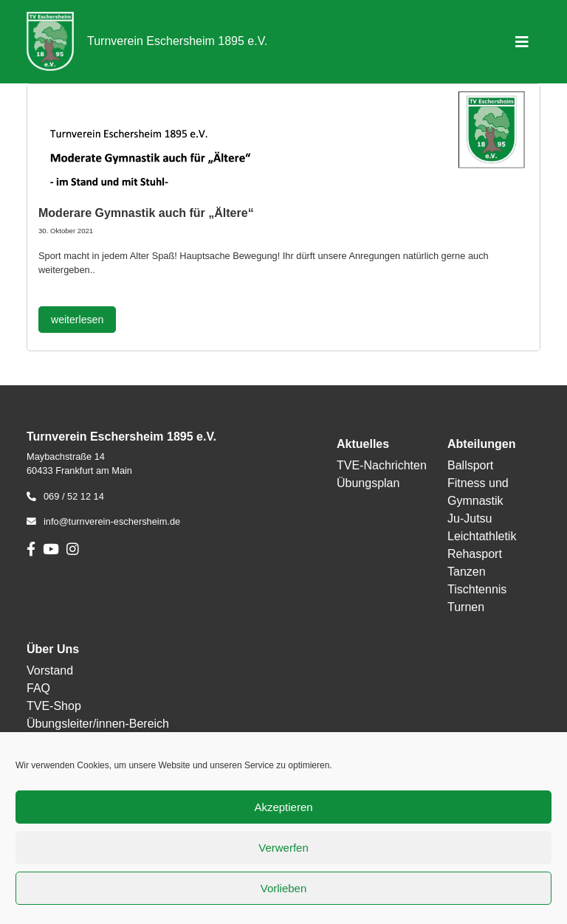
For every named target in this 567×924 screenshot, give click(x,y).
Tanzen (467, 572)
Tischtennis (477, 589)
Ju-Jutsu (470, 518)
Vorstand (50, 670)
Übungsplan (368, 483)
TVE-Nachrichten (382, 465)
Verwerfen (283, 848)
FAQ (38, 688)
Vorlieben (284, 888)
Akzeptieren (283, 807)
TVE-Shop (54, 706)
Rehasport (475, 554)
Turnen (466, 607)
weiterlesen (77, 320)
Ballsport (470, 465)
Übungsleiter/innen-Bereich (98, 724)
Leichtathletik (482, 536)
